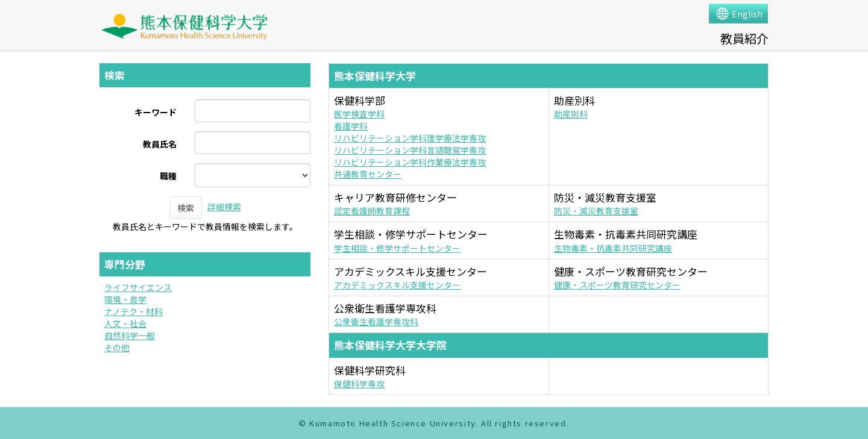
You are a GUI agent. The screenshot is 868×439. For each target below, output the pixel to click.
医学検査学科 (359, 114)
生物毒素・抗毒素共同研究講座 (613, 248)
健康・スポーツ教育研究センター (617, 285)
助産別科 (571, 114)
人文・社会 (125, 323)
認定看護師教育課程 (372, 211)
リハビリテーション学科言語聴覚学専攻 (410, 150)
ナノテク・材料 (134, 311)
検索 (186, 208)
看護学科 (351, 126)
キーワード (156, 112)
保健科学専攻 (359, 384)
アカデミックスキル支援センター (397, 285)
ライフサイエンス (138, 287)
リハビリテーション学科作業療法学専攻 (410, 162)
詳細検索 (224, 207)
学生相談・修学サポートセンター (397, 248)
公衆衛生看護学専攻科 (376, 322)
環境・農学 (125, 299)
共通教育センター (368, 174)
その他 (117, 347)
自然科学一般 (130, 335)
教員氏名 (160, 144)
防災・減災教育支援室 (596, 211)
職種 (168, 176)
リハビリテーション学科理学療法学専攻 (410, 138)
